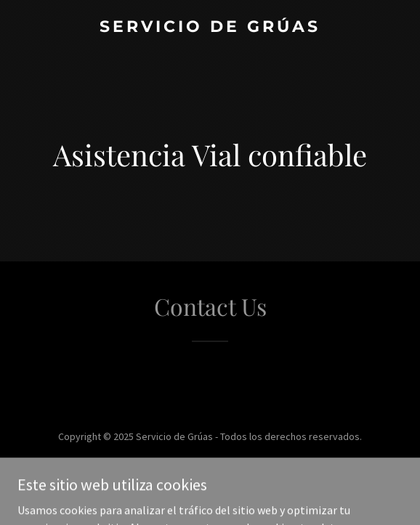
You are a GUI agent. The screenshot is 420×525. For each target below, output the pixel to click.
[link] (210, 28)
